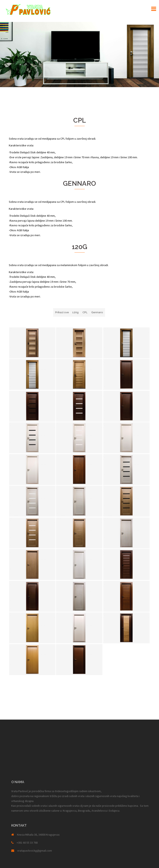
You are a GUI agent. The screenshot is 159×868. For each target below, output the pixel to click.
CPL (85, 312)
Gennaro (97, 312)
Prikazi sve (62, 312)
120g (75, 312)
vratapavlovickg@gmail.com (35, 851)
